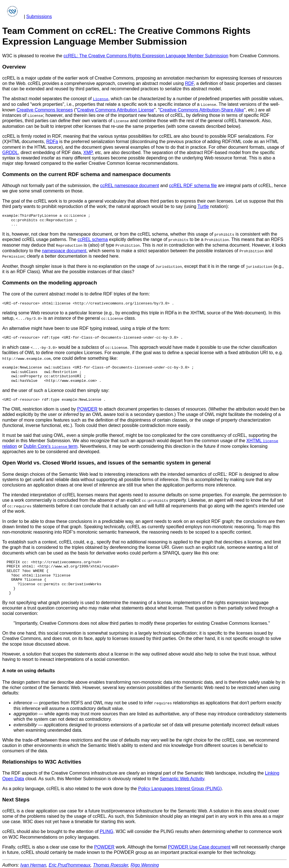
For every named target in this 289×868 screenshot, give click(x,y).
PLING (106, 829)
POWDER (87, 408)
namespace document (64, 250)
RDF (189, 83)
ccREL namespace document (130, 185)
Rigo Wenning (145, 863)
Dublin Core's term (51, 445)
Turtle (203, 206)
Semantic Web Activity (182, 776)
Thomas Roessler (110, 863)
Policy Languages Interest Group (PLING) (180, 787)
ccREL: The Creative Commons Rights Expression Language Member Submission (146, 56)
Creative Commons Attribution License (115, 110)
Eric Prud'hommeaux (70, 863)
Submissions (39, 17)
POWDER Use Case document (199, 845)
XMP (88, 152)
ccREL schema (93, 239)
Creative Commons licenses (45, 110)
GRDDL (10, 152)
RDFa (52, 141)
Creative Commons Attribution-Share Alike (202, 110)
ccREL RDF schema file (193, 185)
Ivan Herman (33, 863)
